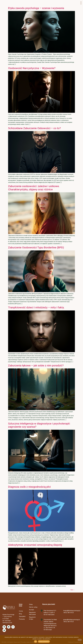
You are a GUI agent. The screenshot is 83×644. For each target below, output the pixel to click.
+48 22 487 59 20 (68, 613)
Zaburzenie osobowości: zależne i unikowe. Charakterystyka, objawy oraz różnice (34, 188)
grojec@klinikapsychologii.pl (72, 620)
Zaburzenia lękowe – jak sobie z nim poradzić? (36, 365)
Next (73, 590)
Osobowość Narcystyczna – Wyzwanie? (32, 68)
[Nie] (80, 640)
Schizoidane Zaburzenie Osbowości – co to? (34, 128)
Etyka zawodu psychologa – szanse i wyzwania (36, 8)
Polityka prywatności (44, 642)
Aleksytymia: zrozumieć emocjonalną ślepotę (35, 545)
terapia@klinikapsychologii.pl (72, 611)
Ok (36, 642)
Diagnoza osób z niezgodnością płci (29, 487)
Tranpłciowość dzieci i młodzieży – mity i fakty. (36, 307)
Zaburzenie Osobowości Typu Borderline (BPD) (36, 247)
